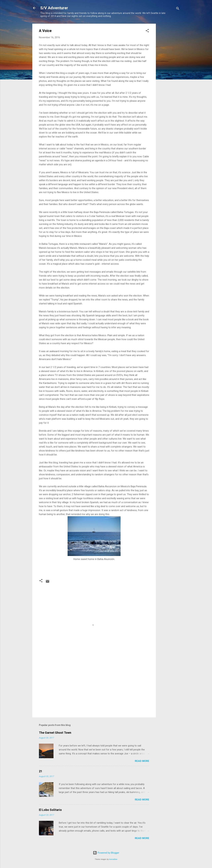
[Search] (178, 9)
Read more (142, 761)
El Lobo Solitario (50, 810)
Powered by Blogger (106, 853)
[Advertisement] (169, 73)
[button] (147, 31)
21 (41, 771)
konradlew (113, 859)
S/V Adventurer (54, 8)
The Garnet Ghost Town (55, 733)
